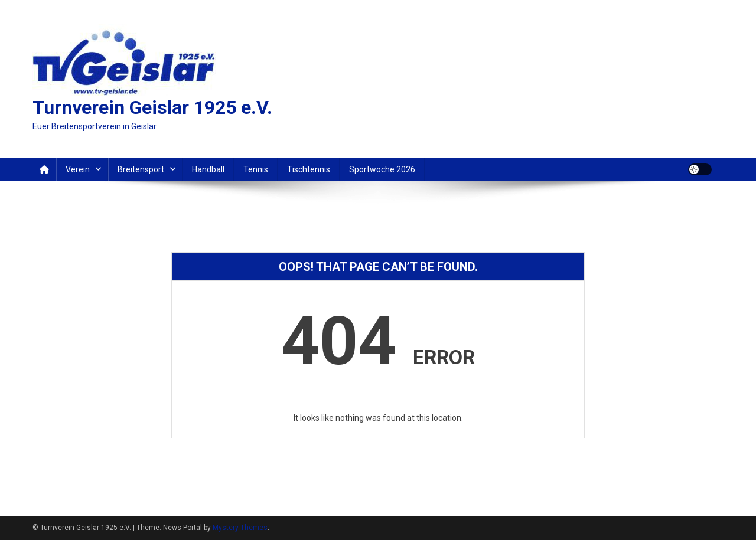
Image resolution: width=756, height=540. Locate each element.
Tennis (256, 169)
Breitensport (141, 169)
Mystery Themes (240, 528)
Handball (208, 169)
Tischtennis (309, 169)
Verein (78, 169)
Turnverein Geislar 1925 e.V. (152, 107)
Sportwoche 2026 (382, 169)
